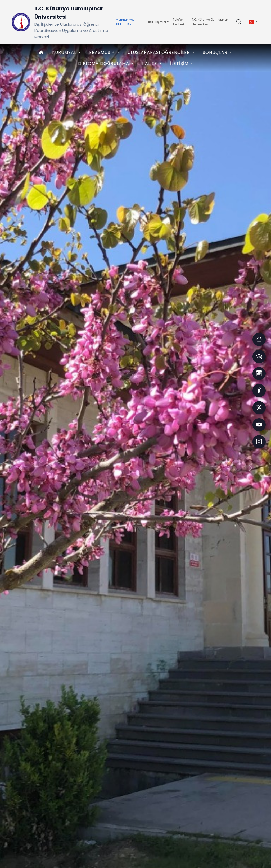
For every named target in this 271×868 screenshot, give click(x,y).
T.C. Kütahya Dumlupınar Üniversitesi (210, 22)
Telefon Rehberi (178, 22)
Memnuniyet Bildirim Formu (126, 22)
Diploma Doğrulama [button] (104, 64)
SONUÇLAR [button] (216, 52)
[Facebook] (259, 408)
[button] (253, 22)
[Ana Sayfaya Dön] (21, 22)
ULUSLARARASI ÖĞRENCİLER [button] (159, 52)
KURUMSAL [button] (65, 52)
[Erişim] (259, 339)
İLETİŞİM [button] (180, 64)
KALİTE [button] (150, 64)
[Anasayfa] (41, 53)
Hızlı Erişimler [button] (157, 22)
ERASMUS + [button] (103, 52)
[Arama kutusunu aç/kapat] (239, 22)
